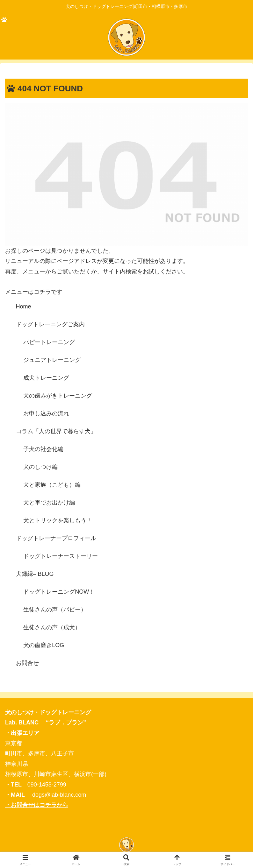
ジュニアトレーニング (52, 360)
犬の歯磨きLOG (44, 645)
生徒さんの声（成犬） (52, 627)
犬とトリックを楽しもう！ (58, 520)
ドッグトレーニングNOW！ (59, 592)
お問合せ (27, 663)
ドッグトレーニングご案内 (50, 324)
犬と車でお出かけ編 (49, 503)
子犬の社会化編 (43, 449)
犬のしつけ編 (40, 467)
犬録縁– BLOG (35, 574)
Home (24, 307)
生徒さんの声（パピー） (55, 610)
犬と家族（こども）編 (52, 485)
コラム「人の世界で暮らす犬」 (56, 431)
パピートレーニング (49, 342)
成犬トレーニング (46, 378)
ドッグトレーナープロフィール (56, 538)
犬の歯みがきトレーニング (58, 396)
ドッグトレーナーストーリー (61, 556)
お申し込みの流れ (46, 413)
